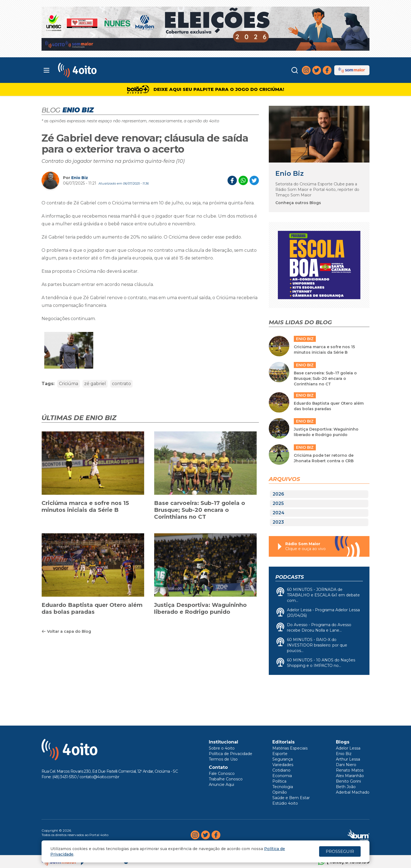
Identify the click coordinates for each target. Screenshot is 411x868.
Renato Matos (350, 770)
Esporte (280, 754)
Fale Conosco (222, 774)
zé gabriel (95, 384)
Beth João (346, 787)
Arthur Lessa (348, 759)
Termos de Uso (223, 759)
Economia (282, 776)
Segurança (283, 759)
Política (279, 781)
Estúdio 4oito (285, 803)
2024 (279, 513)
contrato (121, 384)
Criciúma (68, 384)
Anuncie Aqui (221, 785)
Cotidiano (281, 770)
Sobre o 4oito (222, 748)
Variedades (283, 765)
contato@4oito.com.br (99, 777)
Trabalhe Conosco (226, 779)
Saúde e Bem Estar (291, 798)
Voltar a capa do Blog (66, 631)
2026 (278, 494)
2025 (278, 503)
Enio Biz (80, 178)
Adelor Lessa (348, 748)
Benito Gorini (348, 781)
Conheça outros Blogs (298, 203)
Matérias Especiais (290, 748)
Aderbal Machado (353, 792)
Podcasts (290, 577)
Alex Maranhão (350, 776)
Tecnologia (283, 787)
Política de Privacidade (231, 754)
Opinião (280, 792)
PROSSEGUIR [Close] (340, 851)
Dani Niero (346, 765)
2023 (278, 522)
